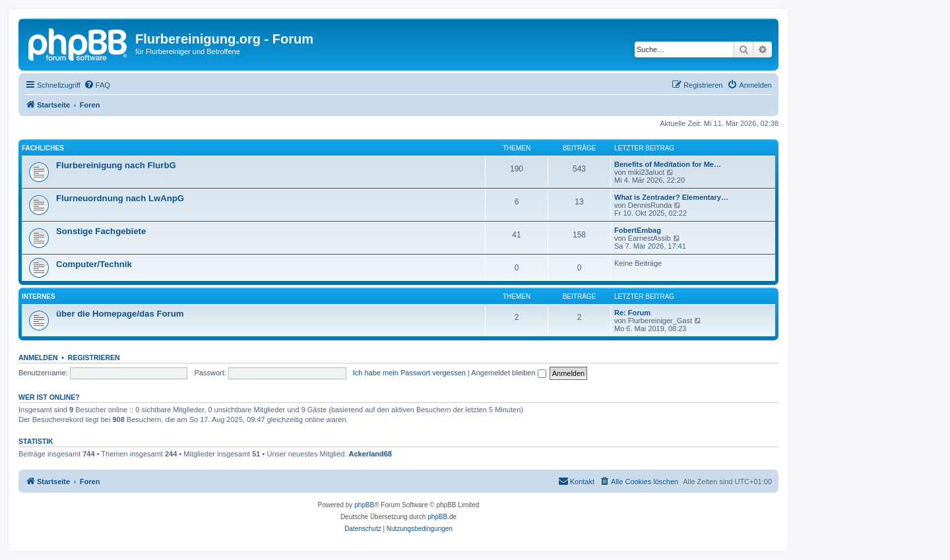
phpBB (364, 505)
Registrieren (94, 358)
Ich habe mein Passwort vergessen (409, 373)
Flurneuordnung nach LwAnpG (120, 198)
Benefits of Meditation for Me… (668, 164)
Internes (39, 296)
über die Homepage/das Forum (120, 314)
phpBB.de (442, 517)
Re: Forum (632, 313)
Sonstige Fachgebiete (101, 231)
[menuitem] (97, 85)
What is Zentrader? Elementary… (671, 197)
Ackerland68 (370, 454)
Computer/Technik (94, 264)
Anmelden (38, 358)
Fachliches (43, 148)
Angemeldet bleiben (508, 373)
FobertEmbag (638, 230)
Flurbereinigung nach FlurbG (116, 165)
